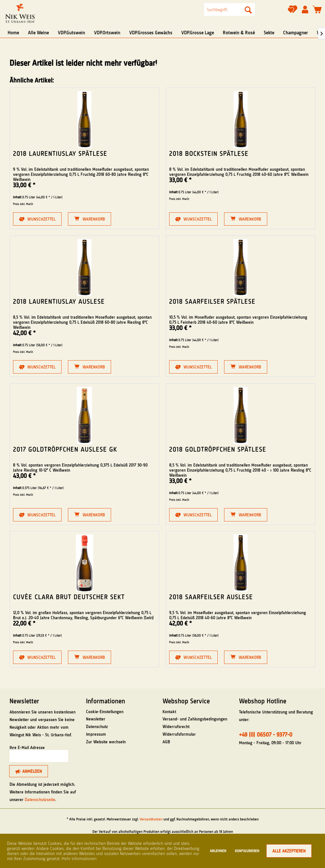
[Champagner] (295, 33)
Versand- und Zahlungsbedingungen (195, 719)
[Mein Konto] (305, 10)
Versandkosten (151, 819)
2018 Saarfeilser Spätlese (212, 301)
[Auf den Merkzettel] (37, 219)
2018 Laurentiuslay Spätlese (60, 154)
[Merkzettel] (293, 11)
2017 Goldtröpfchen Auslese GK (65, 449)
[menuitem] (229, 10)
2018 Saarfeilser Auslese (211, 597)
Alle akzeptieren (289, 851)
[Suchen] (248, 10)
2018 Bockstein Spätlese (209, 154)
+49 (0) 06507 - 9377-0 (266, 735)
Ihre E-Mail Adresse (27, 747)
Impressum (96, 734)
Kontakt (169, 712)
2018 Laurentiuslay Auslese (59, 301)
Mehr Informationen (79, 858)
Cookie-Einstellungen (105, 712)
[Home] (13, 33)
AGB (166, 742)
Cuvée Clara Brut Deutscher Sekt (69, 597)
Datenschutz (97, 726)
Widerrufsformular (179, 734)
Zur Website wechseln (106, 742)
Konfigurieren (247, 851)
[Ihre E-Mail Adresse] (39, 756)
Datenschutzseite (40, 799)
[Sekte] (269, 33)
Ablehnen (218, 851)
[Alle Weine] (38, 33)
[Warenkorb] (317, 10)
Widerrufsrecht (176, 726)
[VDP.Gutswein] (71, 33)
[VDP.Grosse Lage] (198, 33)
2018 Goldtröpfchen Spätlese (218, 449)
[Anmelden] (29, 771)
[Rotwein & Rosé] (239, 33)
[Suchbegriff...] (229, 10)
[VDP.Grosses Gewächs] (151, 33)
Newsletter (96, 719)
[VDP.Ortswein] (107, 33)
